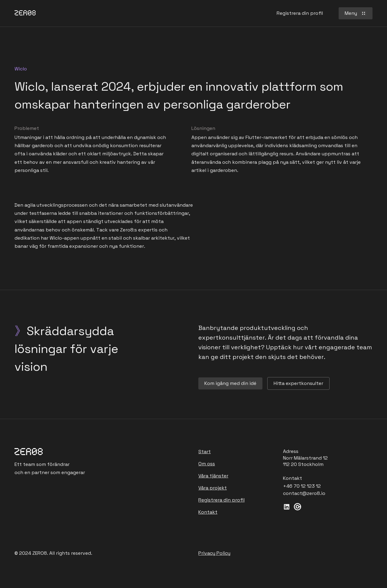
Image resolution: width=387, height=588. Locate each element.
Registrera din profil (221, 500)
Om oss (207, 464)
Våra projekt (213, 488)
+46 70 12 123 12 (302, 486)
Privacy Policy (214, 553)
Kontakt (208, 512)
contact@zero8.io (304, 493)
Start (205, 452)
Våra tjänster (213, 476)
